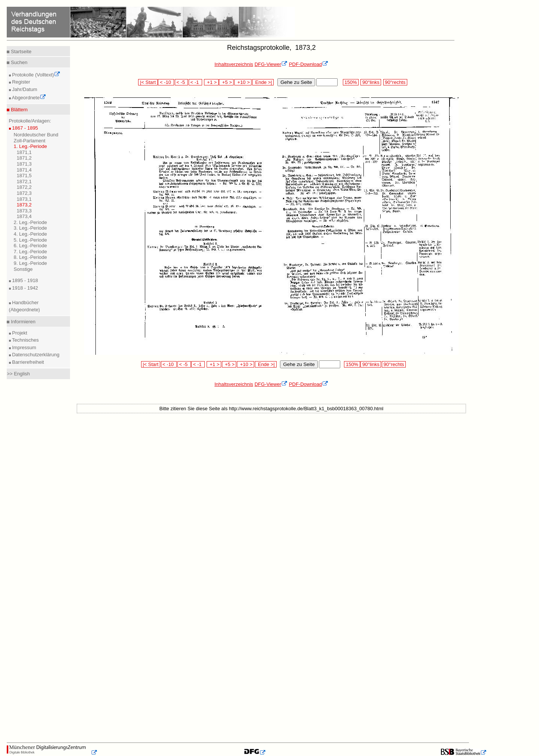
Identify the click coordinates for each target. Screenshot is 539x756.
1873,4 (24, 216)
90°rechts (395, 82)
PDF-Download (309, 64)
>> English (18, 374)
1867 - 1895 (25, 128)
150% (351, 82)
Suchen (18, 62)
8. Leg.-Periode (31, 257)
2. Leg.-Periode (31, 222)
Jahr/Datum (24, 89)
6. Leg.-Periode (31, 246)
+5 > (226, 82)
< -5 (182, 82)
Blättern (18, 110)
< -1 (195, 82)
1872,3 (24, 193)
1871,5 (24, 176)
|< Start (148, 82)
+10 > (243, 82)
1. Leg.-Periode (31, 146)
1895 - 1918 (25, 280)
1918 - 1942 (25, 288)
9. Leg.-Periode (31, 263)
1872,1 (24, 182)
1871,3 (24, 164)
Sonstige (23, 269)
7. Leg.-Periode (31, 252)
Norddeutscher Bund (36, 135)
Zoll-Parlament (30, 141)
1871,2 (24, 158)
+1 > (211, 82)
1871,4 (24, 170)
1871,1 (24, 152)
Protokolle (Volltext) (36, 75)
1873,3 (24, 211)
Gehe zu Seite (296, 82)
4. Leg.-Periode (31, 234)
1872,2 (24, 187)
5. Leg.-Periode (31, 240)
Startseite (20, 52)
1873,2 (24, 205)
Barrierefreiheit (28, 362)
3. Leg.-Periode (31, 228)
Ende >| (263, 82)
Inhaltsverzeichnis (234, 64)
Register (21, 82)
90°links (371, 82)
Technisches (25, 340)
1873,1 (24, 199)
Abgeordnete (28, 98)
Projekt (19, 333)
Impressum (24, 347)
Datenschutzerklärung (35, 355)
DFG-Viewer (271, 64)
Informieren (22, 322)
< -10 (166, 82)
